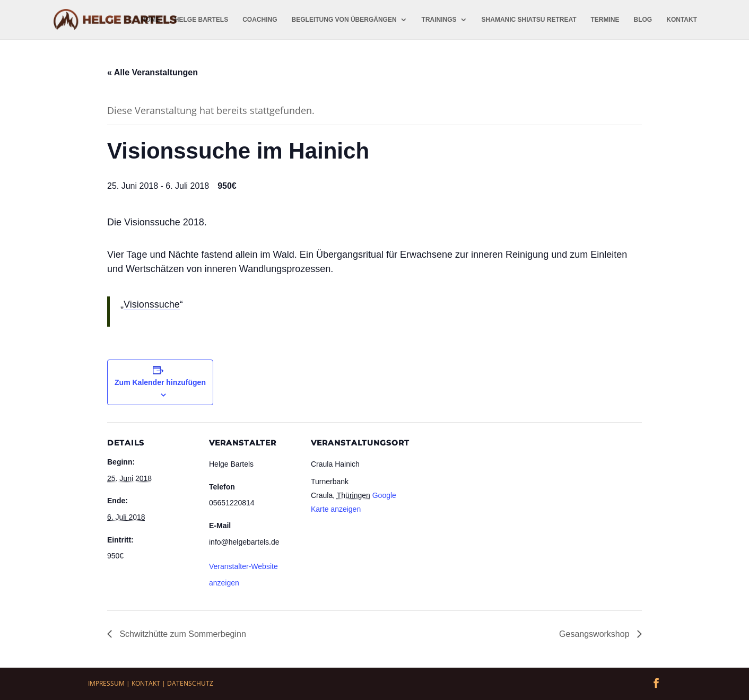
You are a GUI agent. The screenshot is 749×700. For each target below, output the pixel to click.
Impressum (106, 683)
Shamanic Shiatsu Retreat (529, 20)
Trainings (439, 20)
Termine (605, 20)
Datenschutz (190, 683)
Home (151, 20)
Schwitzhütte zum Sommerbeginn (182, 634)
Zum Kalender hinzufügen (160, 382)
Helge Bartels (201, 20)
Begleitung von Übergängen (344, 20)
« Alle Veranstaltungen (153, 72)
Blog (643, 20)
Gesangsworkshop (595, 634)
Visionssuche (152, 304)
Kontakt (682, 20)
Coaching (260, 20)
